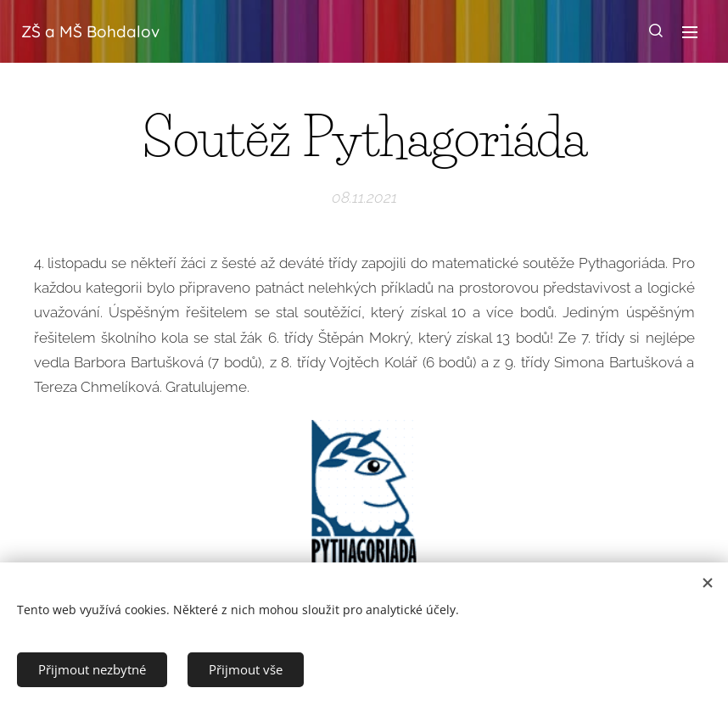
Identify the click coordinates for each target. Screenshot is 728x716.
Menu (690, 32)
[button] (656, 31)
